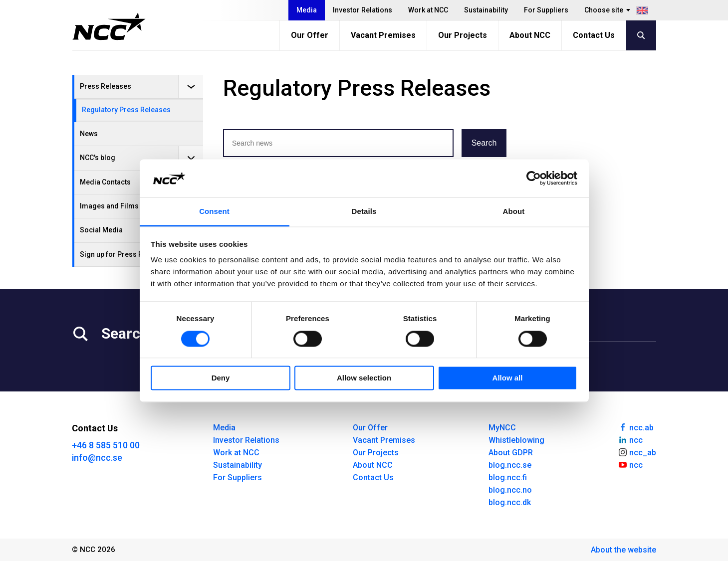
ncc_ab (637, 452)
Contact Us (594, 35)
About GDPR (511, 453)
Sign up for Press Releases (124, 254)
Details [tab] (364, 212)
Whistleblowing (516, 440)
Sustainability (486, 10)
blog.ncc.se (510, 465)
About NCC (530, 35)
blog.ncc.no (510, 490)
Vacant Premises (383, 35)
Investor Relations (363, 10)
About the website (623, 550)
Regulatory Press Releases (126, 110)
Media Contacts (105, 182)
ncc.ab (636, 427)
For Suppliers (546, 10)
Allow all (508, 378)
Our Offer (310, 35)
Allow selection (364, 378)
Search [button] (484, 143)
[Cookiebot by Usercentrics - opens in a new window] (534, 178)
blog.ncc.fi (508, 477)
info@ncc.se (97, 458)
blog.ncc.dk (510, 502)
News (89, 134)
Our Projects (463, 35)
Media (307, 10)
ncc (630, 439)
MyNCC (502, 428)
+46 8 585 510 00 (106, 445)
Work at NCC (428, 10)
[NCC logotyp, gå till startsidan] (109, 26)
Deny (221, 378)
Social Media (101, 230)
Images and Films (109, 206)
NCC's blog (98, 158)
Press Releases (106, 86)
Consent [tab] (214, 212)
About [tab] (514, 212)
